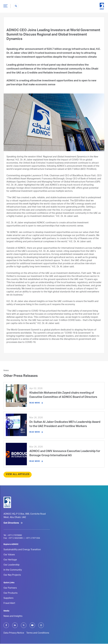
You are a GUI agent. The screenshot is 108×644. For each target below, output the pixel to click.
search (16, 6)
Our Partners (10, 588)
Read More (35, 403)
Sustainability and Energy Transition (22, 550)
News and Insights (13, 617)
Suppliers (8, 599)
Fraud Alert (9, 604)
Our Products (10, 594)
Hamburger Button (5, 5)
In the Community (13, 570)
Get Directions (11, 523)
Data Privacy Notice (14, 633)
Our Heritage (10, 560)
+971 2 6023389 (15, 539)
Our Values (9, 555)
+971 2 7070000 (15, 536)
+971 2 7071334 (32, 539)
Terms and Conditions (38, 633)
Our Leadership (12, 565)
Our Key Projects (12, 575)
